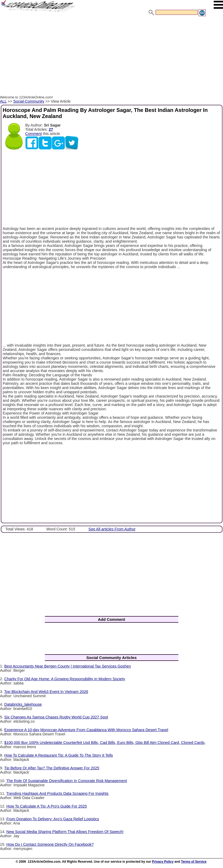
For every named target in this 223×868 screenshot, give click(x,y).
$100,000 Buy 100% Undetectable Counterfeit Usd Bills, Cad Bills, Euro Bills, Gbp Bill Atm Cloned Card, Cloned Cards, (105, 743)
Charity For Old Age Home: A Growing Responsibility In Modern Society (65, 679)
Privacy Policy (163, 862)
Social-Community (29, 101)
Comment (33, 134)
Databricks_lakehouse (23, 704)
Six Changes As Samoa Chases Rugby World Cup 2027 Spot (56, 717)
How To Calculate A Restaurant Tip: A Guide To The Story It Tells (59, 755)
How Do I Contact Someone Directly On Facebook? (50, 844)
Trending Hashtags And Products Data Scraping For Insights (57, 793)
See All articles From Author (112, 529)
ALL (3, 101)
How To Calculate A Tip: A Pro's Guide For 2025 (47, 806)
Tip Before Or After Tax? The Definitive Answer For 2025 (52, 768)
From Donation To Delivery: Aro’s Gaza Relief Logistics (53, 819)
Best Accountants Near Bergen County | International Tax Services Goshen (68, 666)
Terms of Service (194, 862)
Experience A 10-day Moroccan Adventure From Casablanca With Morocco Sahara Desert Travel (86, 730)
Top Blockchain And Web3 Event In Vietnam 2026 (46, 692)
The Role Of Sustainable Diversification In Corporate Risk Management (67, 781)
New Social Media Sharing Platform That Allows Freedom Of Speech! (65, 832)
